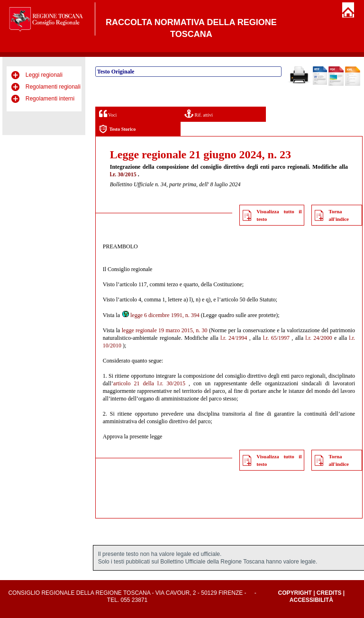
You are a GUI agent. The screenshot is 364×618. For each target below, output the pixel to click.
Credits (329, 593)
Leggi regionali (44, 75)
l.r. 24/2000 (318, 338)
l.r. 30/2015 (123, 174)
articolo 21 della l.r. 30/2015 (149, 383)
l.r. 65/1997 (276, 338)
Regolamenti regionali (53, 87)
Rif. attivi (199, 114)
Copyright (295, 593)
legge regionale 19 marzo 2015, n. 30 (165, 330)
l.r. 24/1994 (234, 338)
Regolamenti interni (50, 99)
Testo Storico (117, 129)
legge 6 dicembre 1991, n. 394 (160, 315)
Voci (108, 114)
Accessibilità (311, 600)
